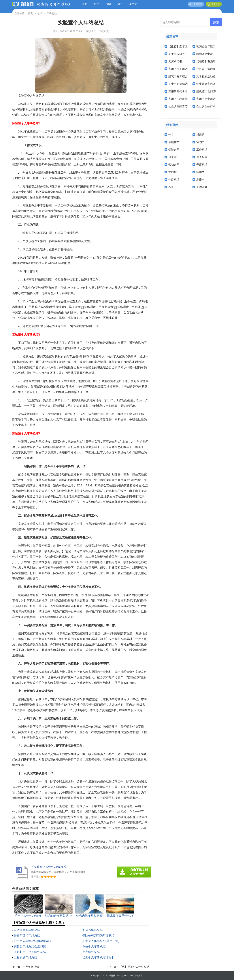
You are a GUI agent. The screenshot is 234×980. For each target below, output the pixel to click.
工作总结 (202, 150)
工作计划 (202, 187)
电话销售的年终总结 (27, 930)
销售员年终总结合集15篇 (30, 946)
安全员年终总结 (93, 930)
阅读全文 (91, 31)
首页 (85, 4)
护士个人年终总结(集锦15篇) (32, 941)
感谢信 (200, 135)
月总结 (172, 157)
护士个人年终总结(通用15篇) (101, 941)
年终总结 (52, 14)
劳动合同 (174, 165)
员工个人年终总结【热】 (98, 957)
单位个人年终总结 (94, 946)
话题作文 (174, 142)
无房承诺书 (175, 61)
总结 (97, 4)
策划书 (200, 142)
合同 (108, 4)
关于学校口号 (177, 54)
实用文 (133, 4)
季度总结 (202, 165)
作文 (171, 135)
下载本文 (104, 31)
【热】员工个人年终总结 (30, 952)
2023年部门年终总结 (27, 936)
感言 (171, 187)
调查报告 (202, 157)
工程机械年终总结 (25, 957)
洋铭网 (112, 976)
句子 (120, 4)
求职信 (172, 172)
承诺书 (200, 180)
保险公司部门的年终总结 (98, 936)
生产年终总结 (91, 952)
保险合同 (174, 150)
